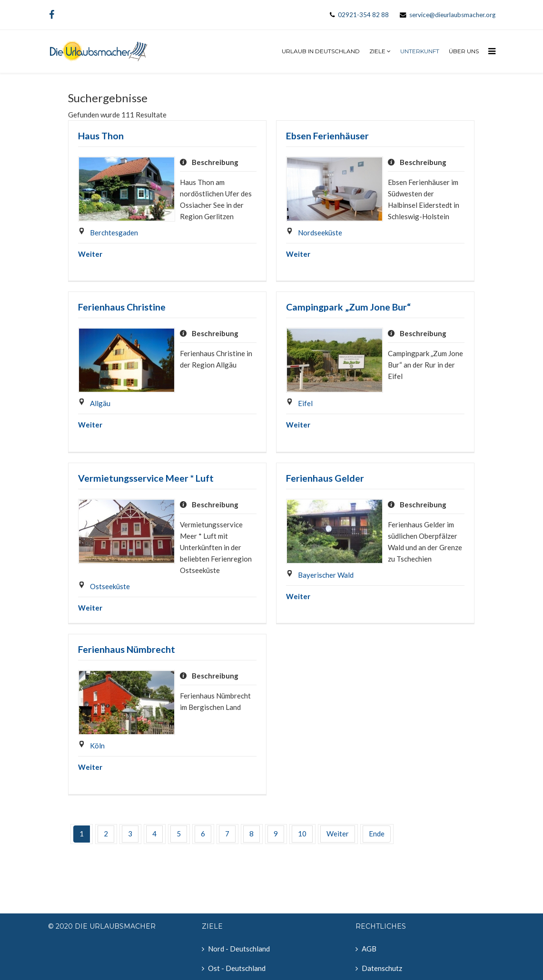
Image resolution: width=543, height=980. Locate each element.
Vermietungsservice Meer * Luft (146, 478)
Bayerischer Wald (326, 575)
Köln (97, 746)
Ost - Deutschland (237, 968)
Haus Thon (101, 136)
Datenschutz (382, 968)
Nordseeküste (320, 233)
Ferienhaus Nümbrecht (127, 649)
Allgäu (100, 403)
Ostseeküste (110, 586)
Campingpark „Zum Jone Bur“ (348, 307)
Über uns (464, 51)
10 (302, 834)
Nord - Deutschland (239, 949)
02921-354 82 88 (363, 15)
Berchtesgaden (114, 233)
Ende (377, 834)
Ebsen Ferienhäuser (327, 136)
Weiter (90, 254)
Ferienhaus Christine (122, 307)
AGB (369, 949)
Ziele (377, 51)
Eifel (305, 403)
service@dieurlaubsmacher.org (452, 15)
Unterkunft (420, 51)
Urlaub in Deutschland (321, 51)
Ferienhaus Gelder (325, 478)
